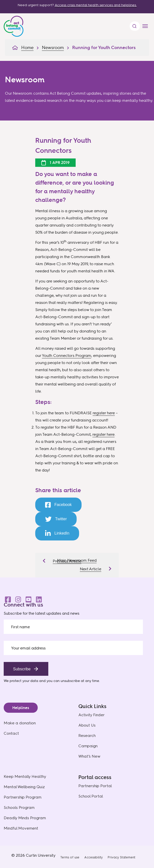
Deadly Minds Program (25, 818)
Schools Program (19, 807)
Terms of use (70, 857)
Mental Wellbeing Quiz (24, 787)
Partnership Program (23, 797)
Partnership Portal (95, 786)
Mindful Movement (21, 828)
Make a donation (20, 723)
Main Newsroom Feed (77, 560)
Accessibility (94, 857)
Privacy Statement (121, 857)
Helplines (21, 708)
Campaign (88, 746)
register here (104, 413)
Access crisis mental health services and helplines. (96, 5)
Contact (11, 733)
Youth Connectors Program (67, 355)
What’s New (89, 756)
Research (87, 736)
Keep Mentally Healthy (25, 776)
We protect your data (21, 681)
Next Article (91, 569)
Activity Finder (92, 715)
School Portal (91, 796)
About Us (87, 725)
